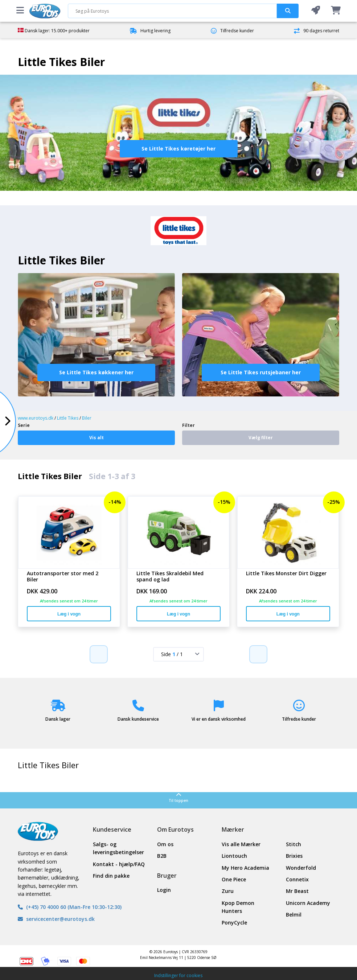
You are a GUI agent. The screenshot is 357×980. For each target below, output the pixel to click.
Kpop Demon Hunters (238, 907)
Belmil (294, 915)
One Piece (234, 879)
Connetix (297, 879)
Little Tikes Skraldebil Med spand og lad (170, 577)
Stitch (294, 844)
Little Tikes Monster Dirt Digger (286, 574)
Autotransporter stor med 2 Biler (63, 577)
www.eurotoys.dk (36, 418)
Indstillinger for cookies (178, 975)
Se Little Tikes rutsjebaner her (261, 372)
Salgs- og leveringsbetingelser (118, 848)
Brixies (294, 856)
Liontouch (234, 856)
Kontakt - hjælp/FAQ (119, 864)
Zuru (228, 891)
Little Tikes (68, 418)
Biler (87, 418)
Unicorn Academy (308, 903)
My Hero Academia (245, 868)
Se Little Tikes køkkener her (96, 372)
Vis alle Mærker (241, 844)
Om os (165, 844)
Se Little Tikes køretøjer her (178, 149)
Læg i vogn (69, 614)
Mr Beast (297, 891)
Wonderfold (301, 868)
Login (164, 890)
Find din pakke (111, 876)
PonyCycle (234, 923)
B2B (162, 856)
